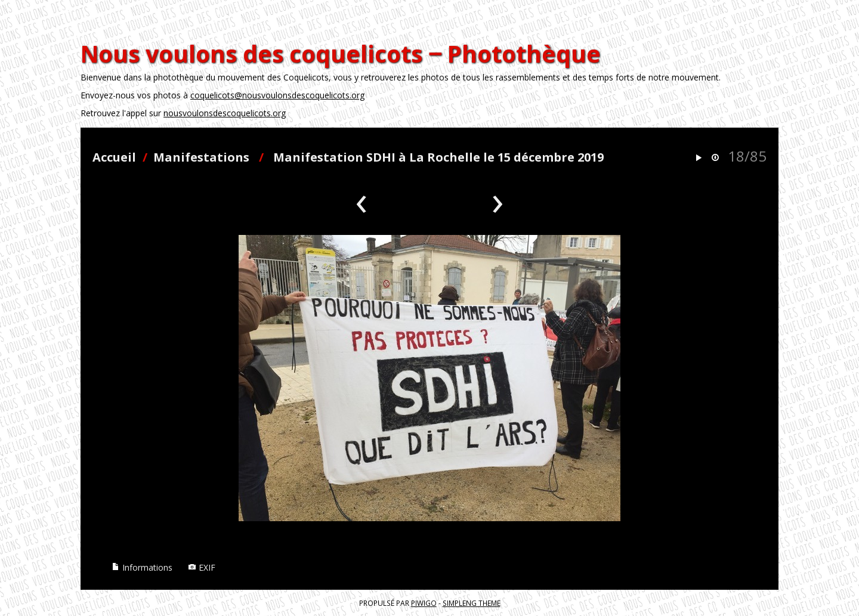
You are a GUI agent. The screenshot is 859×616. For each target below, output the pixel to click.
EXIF (202, 567)
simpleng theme (472, 603)
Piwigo (424, 603)
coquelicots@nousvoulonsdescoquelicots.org (277, 95)
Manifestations (201, 157)
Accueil (114, 157)
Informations (142, 567)
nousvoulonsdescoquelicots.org (225, 113)
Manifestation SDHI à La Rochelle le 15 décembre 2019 (438, 157)
